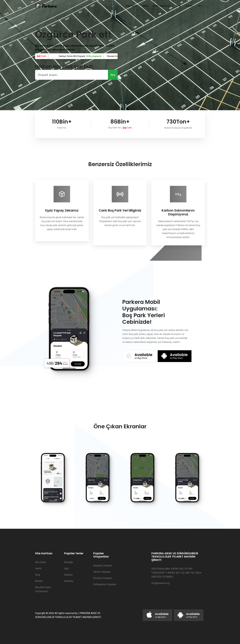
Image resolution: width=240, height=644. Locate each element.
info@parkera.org (160, 583)
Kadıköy (68, 575)
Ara (113, 75)
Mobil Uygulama (161, 6)
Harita (145, 6)
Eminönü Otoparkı (103, 578)
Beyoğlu (68, 562)
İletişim (189, 6)
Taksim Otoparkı (102, 572)
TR (199, 6)
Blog (178, 6)
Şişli (66, 568)
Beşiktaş (69, 581)
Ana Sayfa (132, 6)
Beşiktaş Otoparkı (103, 566)
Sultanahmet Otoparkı (105, 584)
